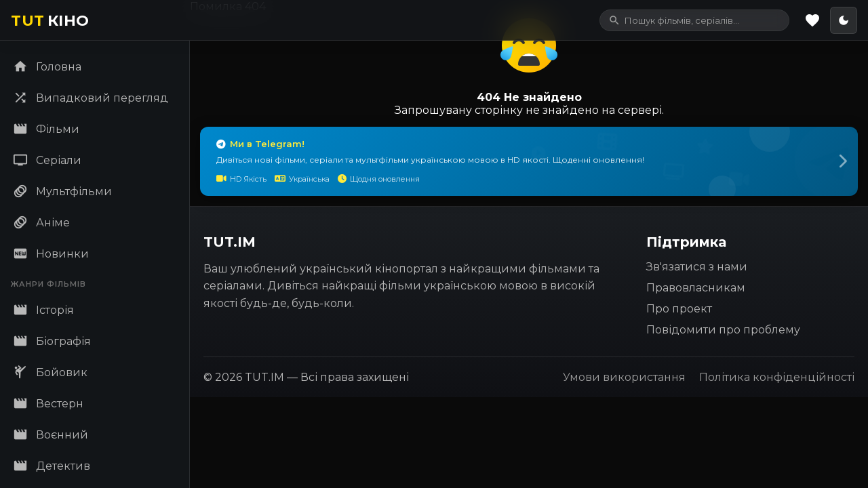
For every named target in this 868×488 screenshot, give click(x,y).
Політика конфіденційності (777, 377)
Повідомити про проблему (723, 330)
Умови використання (624, 377)
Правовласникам (696, 288)
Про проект (679, 309)
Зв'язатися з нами (697, 267)
